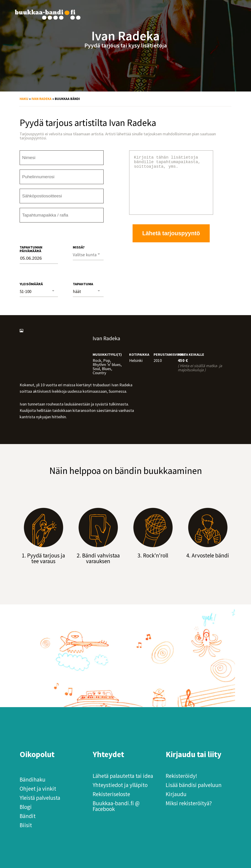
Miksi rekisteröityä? (189, 803)
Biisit (26, 825)
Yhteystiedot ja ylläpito (120, 785)
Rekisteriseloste (111, 794)
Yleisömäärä (31, 284)
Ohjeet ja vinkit (38, 789)
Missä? (79, 247)
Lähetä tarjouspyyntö (171, 244)
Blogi (26, 807)
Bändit (28, 816)
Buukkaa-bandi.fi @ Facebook (116, 806)
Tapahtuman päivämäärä (31, 249)
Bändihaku (33, 779)
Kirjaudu (176, 794)
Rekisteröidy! (181, 776)
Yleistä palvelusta (40, 798)
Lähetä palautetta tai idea (123, 776)
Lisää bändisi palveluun (194, 785)
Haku (24, 99)
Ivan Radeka (42, 99)
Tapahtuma (83, 284)
